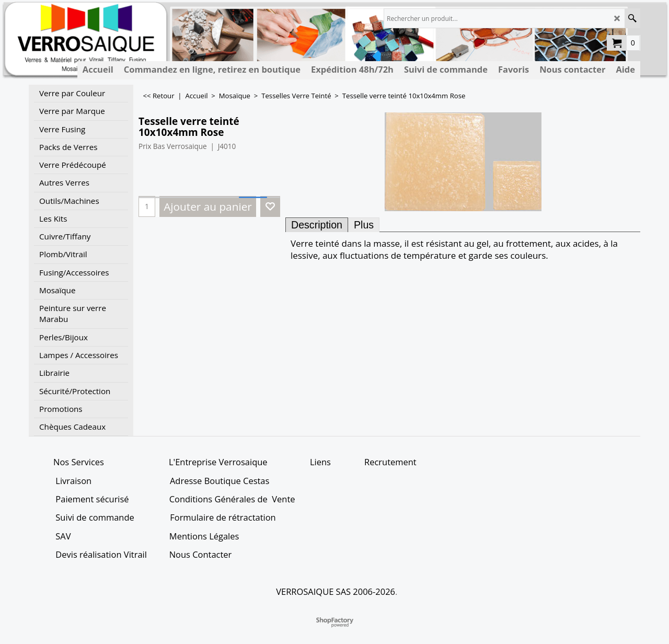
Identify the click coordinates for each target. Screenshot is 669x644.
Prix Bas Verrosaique (173, 146)
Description (317, 225)
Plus (364, 225)
